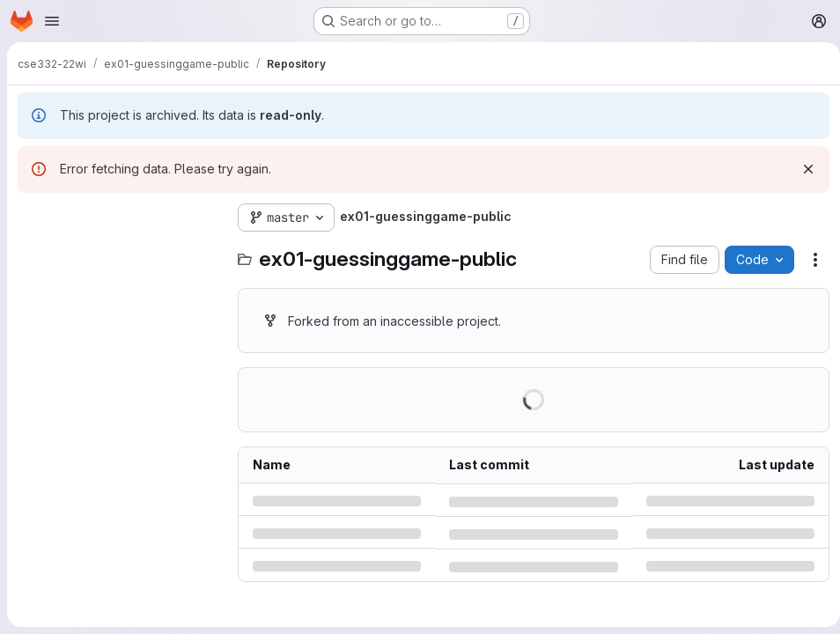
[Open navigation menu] (52, 21)
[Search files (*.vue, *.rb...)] (119, 253)
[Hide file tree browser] (32, 217)
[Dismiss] (801, 169)
